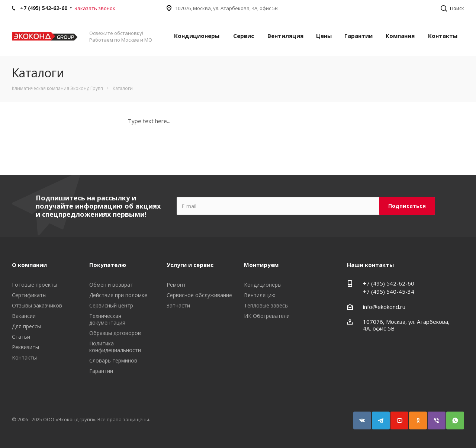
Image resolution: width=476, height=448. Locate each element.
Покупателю (108, 265)
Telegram (377, 417)
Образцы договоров (115, 333)
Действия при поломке (118, 295)
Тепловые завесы (266, 305)
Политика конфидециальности (115, 347)
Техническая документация (107, 319)
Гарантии (358, 36)
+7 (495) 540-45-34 (389, 291)
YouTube (396, 417)
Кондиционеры (197, 36)
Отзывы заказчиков (37, 305)
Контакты (443, 36)
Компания (400, 36)
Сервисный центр (111, 305)
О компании (29, 265)
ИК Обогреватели (267, 316)
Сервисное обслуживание (199, 295)
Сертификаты (29, 295)
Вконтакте (359, 417)
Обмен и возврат (111, 285)
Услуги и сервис (190, 265)
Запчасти (178, 305)
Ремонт (176, 285)
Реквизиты (25, 347)
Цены (324, 36)
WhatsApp (452, 417)
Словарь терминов (113, 360)
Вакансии (24, 316)
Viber (433, 417)
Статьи (21, 337)
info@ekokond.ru (384, 307)
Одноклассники (415, 417)
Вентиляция (285, 36)
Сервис (244, 36)
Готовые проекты (35, 285)
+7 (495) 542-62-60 (389, 283)
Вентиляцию (260, 295)
